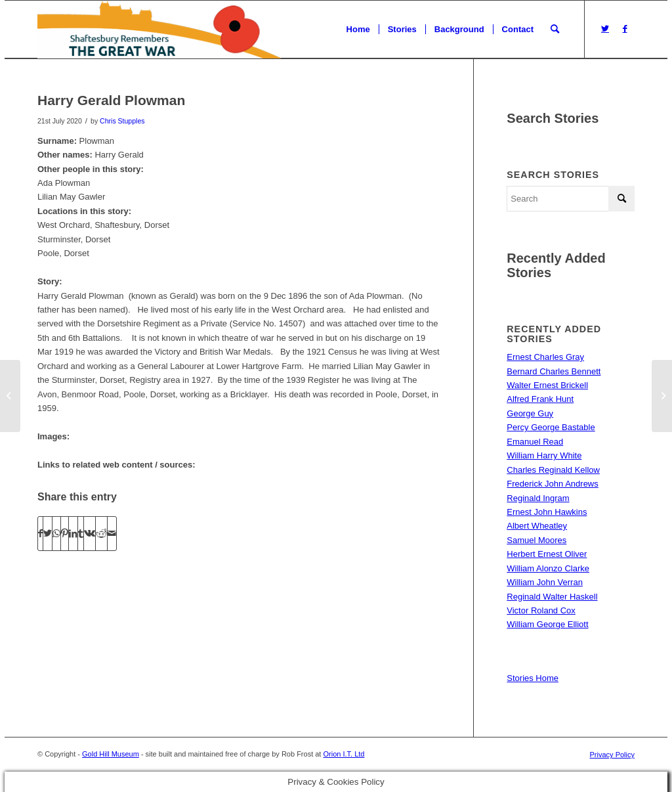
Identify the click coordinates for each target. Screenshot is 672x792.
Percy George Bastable (551, 427)
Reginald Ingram (538, 498)
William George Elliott (547, 624)
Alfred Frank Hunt (540, 399)
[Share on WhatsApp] (56, 534)
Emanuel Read (535, 442)
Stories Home (533, 678)
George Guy (530, 413)
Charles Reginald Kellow (553, 470)
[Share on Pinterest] (65, 534)
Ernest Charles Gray (545, 357)
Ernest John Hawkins (547, 512)
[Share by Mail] (112, 534)
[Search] (555, 30)
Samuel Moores (536, 540)
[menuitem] (358, 30)
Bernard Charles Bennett (554, 371)
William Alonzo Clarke (548, 568)
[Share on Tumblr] (81, 534)
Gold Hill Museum (111, 754)
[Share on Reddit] (101, 534)
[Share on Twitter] (48, 534)
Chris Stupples (122, 121)
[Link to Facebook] (625, 29)
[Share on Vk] (90, 534)
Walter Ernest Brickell (547, 385)
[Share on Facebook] (40, 534)
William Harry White (544, 455)
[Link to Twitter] (605, 29)
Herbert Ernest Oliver (547, 554)
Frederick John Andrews (552, 484)
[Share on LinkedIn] (73, 534)
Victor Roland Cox (541, 610)
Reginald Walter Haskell (552, 597)
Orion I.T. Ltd (344, 754)
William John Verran (545, 582)
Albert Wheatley (537, 526)
